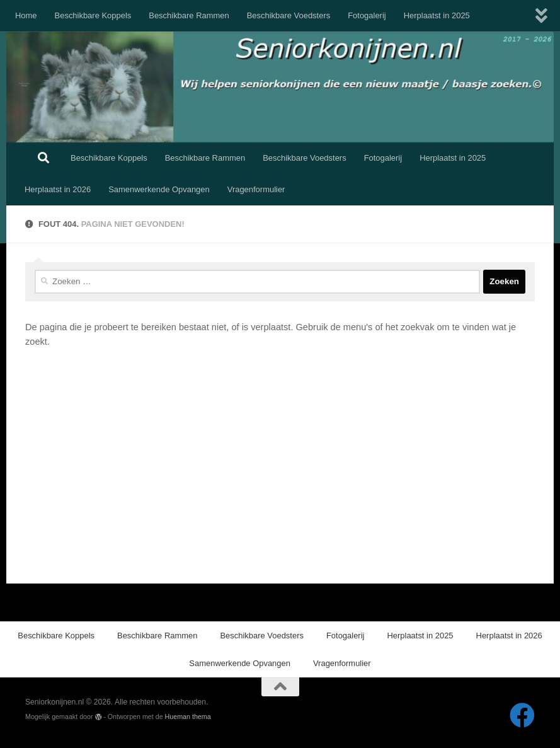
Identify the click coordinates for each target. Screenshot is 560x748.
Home (26, 15)
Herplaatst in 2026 (58, 189)
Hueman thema (188, 716)
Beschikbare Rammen (189, 15)
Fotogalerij (367, 15)
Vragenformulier (256, 189)
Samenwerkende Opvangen (159, 189)
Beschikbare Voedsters (289, 15)
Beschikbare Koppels (93, 15)
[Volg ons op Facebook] (522, 715)
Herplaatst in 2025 (437, 15)
